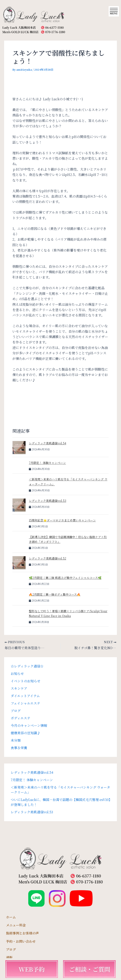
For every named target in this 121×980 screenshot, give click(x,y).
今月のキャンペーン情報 (29, 725)
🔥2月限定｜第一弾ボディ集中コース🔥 (55, 594)
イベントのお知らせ (26, 681)
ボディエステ (21, 718)
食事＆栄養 (19, 748)
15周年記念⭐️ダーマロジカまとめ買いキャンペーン (62, 520)
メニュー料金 (16, 925)
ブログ (16, 711)
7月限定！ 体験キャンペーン (47, 463)
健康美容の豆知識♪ (26, 733)
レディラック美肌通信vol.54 (48, 443)
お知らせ (17, 674)
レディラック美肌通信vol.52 (48, 558)
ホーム (11, 917)
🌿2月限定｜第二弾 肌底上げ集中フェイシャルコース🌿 (65, 578)
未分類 (16, 740)
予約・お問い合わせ (21, 941)
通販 (9, 957)
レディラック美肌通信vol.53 (48, 501)
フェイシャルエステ (25, 703)
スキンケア (19, 688)
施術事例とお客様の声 (22, 933)
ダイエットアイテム (25, 696)
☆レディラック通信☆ (27, 666)
